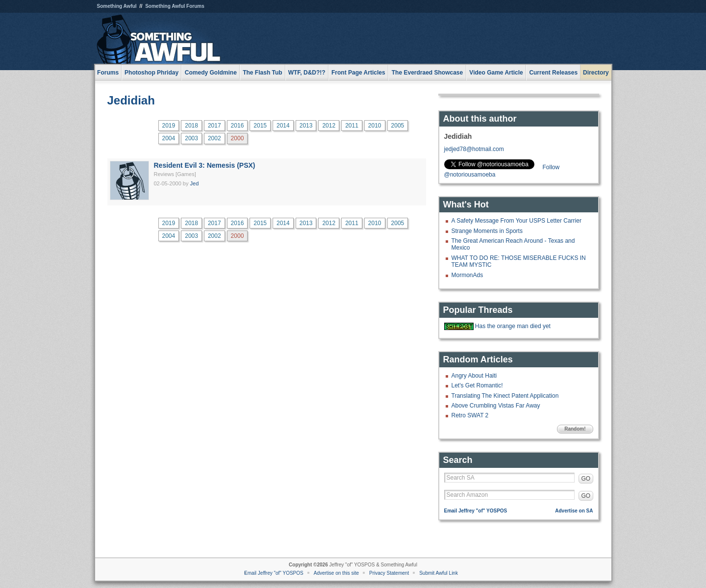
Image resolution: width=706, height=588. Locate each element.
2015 (260, 126)
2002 (214, 138)
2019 (169, 126)
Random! (575, 429)
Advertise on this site (336, 573)
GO (586, 479)
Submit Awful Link (439, 573)
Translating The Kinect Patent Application (505, 396)
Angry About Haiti (474, 376)
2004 (169, 138)
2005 (398, 126)
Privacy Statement (389, 573)
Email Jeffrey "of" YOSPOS (476, 511)
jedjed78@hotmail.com (474, 149)
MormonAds (467, 275)
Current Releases (553, 73)
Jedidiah (131, 100)
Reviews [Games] (175, 174)
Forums (108, 73)
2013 (306, 126)
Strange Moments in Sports (487, 231)
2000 (238, 138)
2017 (214, 126)
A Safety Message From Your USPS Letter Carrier (517, 221)
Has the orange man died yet (513, 326)
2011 (352, 126)
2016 (238, 126)
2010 (375, 126)
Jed (195, 183)
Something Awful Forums (175, 6)
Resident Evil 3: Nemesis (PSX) (205, 165)
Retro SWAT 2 (470, 415)
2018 (191, 126)
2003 (191, 138)
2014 (283, 126)
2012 (329, 126)
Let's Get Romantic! (477, 385)
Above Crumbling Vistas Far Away (496, 406)
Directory (596, 73)
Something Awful (117, 6)
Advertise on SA (574, 511)
